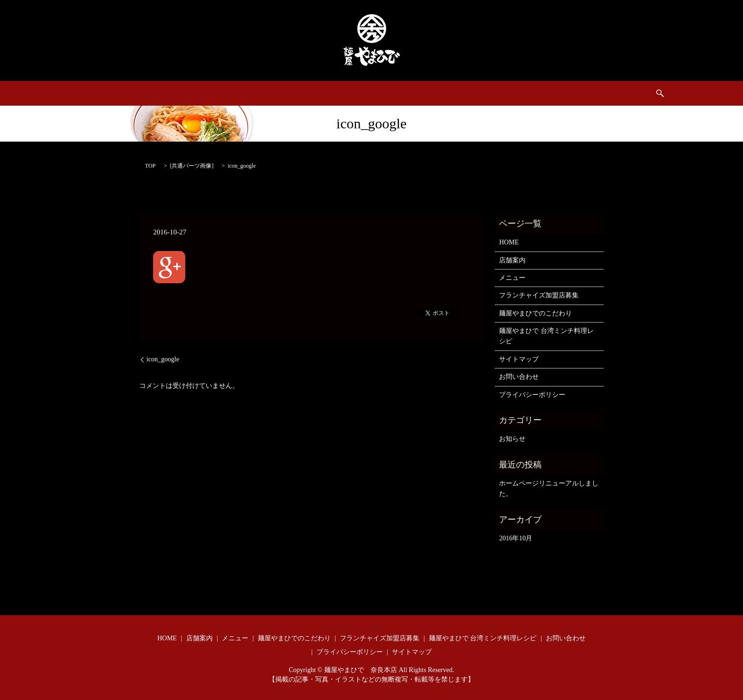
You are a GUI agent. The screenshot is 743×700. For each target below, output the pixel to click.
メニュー (213, 94)
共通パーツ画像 (191, 166)
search (614, 93)
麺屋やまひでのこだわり (375, 94)
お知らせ (512, 439)
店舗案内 (171, 94)
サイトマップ (519, 359)
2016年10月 (516, 538)
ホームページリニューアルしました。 (549, 489)
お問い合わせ (571, 94)
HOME (132, 94)
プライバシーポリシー (532, 395)
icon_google (163, 359)
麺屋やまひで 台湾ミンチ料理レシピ (481, 94)
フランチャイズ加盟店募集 (282, 94)
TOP (150, 166)
